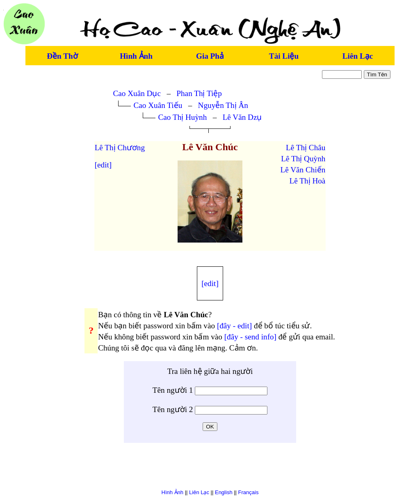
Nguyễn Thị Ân (223, 105)
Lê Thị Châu (306, 148)
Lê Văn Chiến (303, 170)
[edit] (103, 165)
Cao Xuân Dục (137, 93)
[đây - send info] (250, 337)
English (224, 492)
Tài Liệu (284, 56)
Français (249, 492)
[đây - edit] (234, 326)
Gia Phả (210, 56)
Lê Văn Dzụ (242, 117)
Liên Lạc (358, 56)
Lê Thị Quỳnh (303, 159)
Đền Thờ (62, 56)
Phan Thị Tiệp (199, 93)
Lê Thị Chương (120, 148)
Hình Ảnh (136, 56)
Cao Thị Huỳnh (183, 117)
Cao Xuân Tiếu (158, 105)
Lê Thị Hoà (308, 181)
